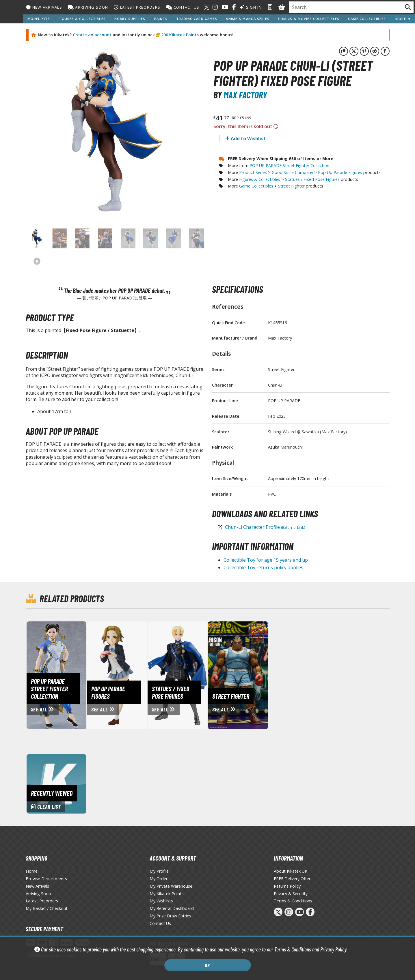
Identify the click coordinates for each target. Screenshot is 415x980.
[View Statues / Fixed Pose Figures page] (202, 675)
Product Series (253, 172)
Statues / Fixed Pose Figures (312, 179)
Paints (161, 19)
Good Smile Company (292, 172)
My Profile (159, 871)
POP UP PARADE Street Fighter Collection (289, 165)
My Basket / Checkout (47, 908)
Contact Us (183, 7)
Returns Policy (287, 886)
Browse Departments (46, 879)
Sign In (251, 7)
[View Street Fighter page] (262, 675)
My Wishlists (161, 901)
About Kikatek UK (291, 871)
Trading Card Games (197, 19)
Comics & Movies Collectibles (309, 19)
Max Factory (245, 95)
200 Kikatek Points (179, 35)
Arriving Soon (88, 7)
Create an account (92, 35)
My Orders (160, 879)
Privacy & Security (291, 894)
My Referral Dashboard (172, 908)
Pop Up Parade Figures (340, 172)
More (403, 19)
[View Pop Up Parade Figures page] (141, 675)
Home (32, 871)
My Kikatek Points (167, 894)
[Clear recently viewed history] (56, 783)
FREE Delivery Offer (292, 879)
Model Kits (39, 19)
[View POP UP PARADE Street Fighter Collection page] (81, 675)
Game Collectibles (367, 19)
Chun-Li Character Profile (265, 527)
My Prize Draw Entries (170, 916)
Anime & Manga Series (247, 19)
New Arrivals (44, 7)
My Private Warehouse (171, 886)
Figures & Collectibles (82, 19)
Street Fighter (291, 186)
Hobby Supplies (130, 19)
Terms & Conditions (293, 949)
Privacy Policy (333, 949)
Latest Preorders (137, 7)
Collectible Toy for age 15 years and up (266, 560)
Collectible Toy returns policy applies (263, 567)
